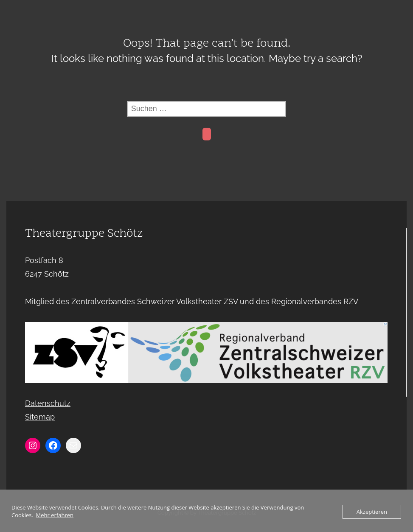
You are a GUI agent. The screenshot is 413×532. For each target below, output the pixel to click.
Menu (207, 10)
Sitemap (40, 417)
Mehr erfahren (55, 515)
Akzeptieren (372, 512)
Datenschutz (48, 403)
